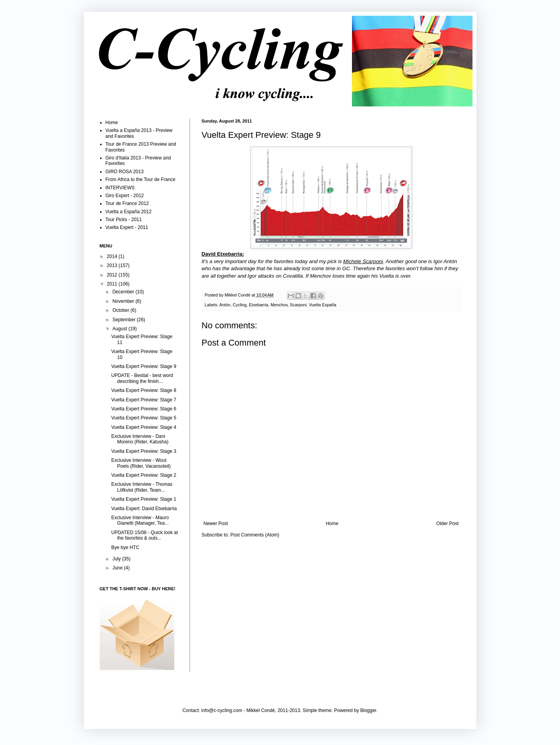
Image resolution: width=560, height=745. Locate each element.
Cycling (240, 305)
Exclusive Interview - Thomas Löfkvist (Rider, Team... (142, 487)
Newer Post (216, 524)
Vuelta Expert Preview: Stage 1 (144, 499)
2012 (113, 275)
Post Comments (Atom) (255, 535)
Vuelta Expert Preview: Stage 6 (144, 409)
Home (332, 524)
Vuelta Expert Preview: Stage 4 (144, 427)
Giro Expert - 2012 (125, 196)
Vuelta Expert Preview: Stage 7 (144, 400)
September (124, 320)
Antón (225, 305)
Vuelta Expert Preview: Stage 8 (144, 390)
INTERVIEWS (120, 188)
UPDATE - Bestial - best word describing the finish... (142, 378)
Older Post (448, 524)
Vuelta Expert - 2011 (127, 227)
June (118, 568)
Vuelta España (323, 305)
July (117, 559)
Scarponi (298, 305)
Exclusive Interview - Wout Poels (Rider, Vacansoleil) (141, 463)
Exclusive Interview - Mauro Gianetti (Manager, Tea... (140, 520)
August (120, 329)
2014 (113, 256)
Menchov (279, 305)
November (124, 301)
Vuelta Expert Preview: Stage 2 (144, 475)
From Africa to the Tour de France (141, 179)
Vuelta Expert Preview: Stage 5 (144, 418)
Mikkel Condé (238, 295)
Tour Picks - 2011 (124, 220)
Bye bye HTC (125, 547)
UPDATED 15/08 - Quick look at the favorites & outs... (144, 535)
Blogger (368, 710)
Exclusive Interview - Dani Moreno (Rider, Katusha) (140, 439)
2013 (113, 265)
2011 (113, 284)
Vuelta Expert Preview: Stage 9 (144, 366)
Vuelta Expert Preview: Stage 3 (144, 451)
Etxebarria (258, 305)
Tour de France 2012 (127, 203)
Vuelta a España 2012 (129, 212)
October (121, 310)
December (124, 292)
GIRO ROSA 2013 (125, 172)
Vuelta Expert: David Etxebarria (144, 509)
